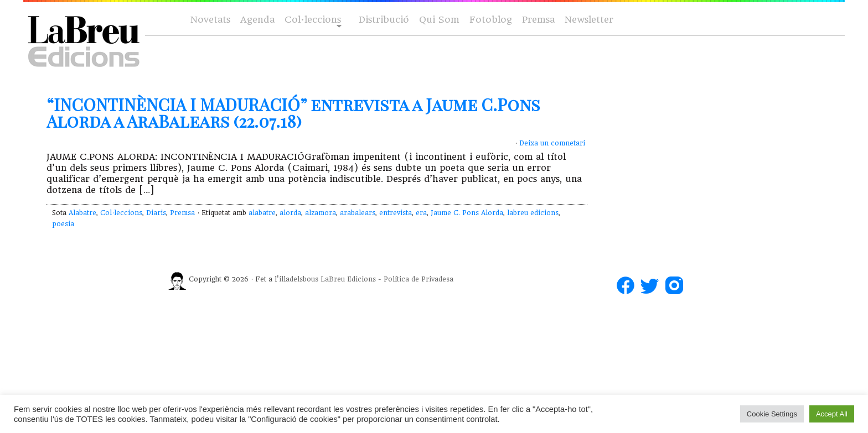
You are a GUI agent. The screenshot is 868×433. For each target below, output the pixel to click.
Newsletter (589, 20)
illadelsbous (299, 279)
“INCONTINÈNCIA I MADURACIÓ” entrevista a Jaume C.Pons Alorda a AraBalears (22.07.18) (293, 113)
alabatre (262, 213)
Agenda (257, 20)
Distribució (384, 20)
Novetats (210, 20)
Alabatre (82, 213)
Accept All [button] (832, 414)
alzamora (321, 213)
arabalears (358, 213)
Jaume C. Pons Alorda (467, 213)
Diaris (156, 213)
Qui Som (439, 20)
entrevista (396, 213)
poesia (63, 224)
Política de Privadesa (418, 279)
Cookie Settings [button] (772, 414)
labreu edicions (533, 213)
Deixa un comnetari (552, 143)
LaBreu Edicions (348, 279)
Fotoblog (491, 20)
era (421, 213)
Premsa (538, 20)
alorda (290, 213)
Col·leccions (312, 20)
